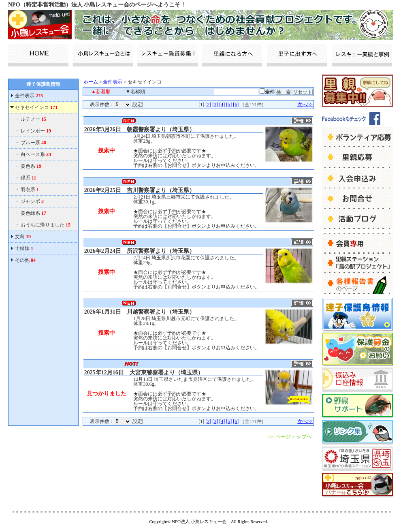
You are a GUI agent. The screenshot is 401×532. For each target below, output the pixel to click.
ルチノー (33, 119)
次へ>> (305, 105)
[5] (229, 105)
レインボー (36, 131)
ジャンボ (32, 201)
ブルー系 (33, 143)
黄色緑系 (33, 213)
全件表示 (28, 96)
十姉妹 (24, 248)
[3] (215, 105)
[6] (236, 105)
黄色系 (31, 166)
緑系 (28, 178)
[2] (208, 105)
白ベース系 (36, 154)
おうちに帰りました (46, 225)
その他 (25, 260)
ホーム (91, 82)
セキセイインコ (36, 107)
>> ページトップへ (290, 437)
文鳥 (23, 237)
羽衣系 (30, 190)
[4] (222, 105)
